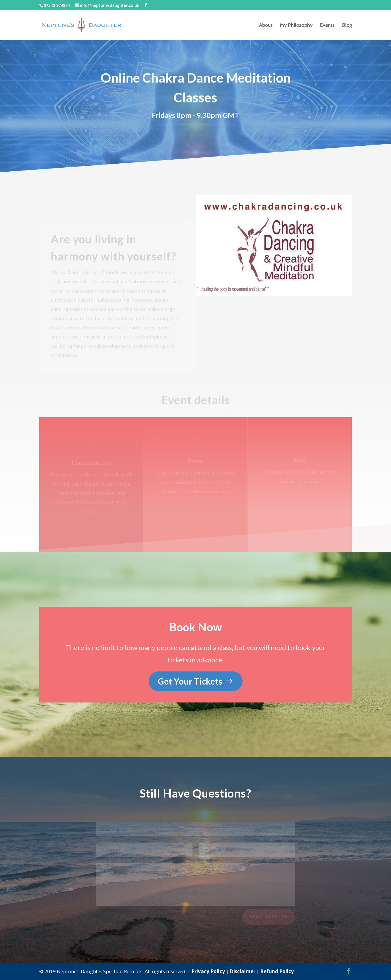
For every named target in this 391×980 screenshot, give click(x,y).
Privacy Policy (208, 971)
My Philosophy (296, 26)
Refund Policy (277, 971)
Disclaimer (243, 971)
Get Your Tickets (190, 681)
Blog (347, 26)
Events (327, 26)
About (266, 26)
